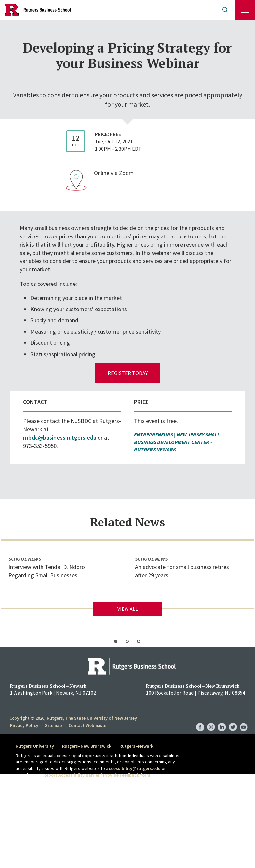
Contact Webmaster (86, 725)
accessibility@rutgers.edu (133, 768)
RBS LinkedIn (222, 720)
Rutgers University (35, 746)
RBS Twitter (233, 720)
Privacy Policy (24, 725)
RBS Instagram (211, 720)
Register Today (128, 373)
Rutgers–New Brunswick (88, 746)
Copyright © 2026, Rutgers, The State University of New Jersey (73, 718)
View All (128, 609)
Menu (245, 10)
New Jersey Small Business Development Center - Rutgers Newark (177, 442)
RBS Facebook (200, 720)
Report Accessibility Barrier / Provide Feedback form (97, 775)
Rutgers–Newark (139, 746)
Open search (225, 10)
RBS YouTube (244, 720)
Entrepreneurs (154, 434)
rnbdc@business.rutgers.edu (60, 438)
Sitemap (52, 725)
